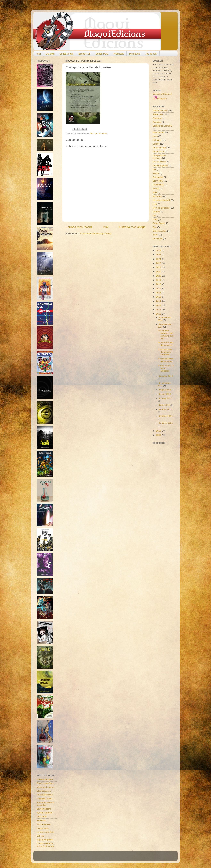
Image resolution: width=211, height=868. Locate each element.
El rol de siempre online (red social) (45, 845)
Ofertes (156, 212)
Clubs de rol (158, 152)
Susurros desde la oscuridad (45, 804)
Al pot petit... (159, 114)
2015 (159, 297)
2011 (159, 314)
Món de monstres (98, 133)
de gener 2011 (166, 423)
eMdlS (156, 173)
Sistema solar (159, 231)
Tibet (155, 235)
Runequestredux (45, 795)
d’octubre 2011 (166, 376)
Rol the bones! (44, 824)
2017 (159, 289)
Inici (39, 54)
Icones (156, 189)
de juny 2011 (165, 394)
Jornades (157, 196)
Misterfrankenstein (45, 787)
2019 (159, 280)
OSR (155, 219)
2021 (159, 272)
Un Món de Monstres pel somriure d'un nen (166, 334)
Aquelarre (157, 118)
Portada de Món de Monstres (166, 360)
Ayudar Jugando (45, 813)
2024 (159, 259)
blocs (155, 136)
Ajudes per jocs (160, 110)
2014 (159, 301)
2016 (159, 293)
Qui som (50, 54)
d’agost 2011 (165, 390)
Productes (119, 54)
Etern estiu (158, 181)
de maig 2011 (165, 398)
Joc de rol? (151, 54)
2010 (159, 431)
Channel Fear (159, 148)
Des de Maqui (159, 162)
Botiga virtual (67, 54)
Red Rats (41, 820)
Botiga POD (102, 54)
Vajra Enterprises (45, 840)
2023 (159, 263)
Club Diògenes (44, 791)
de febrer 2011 (166, 416)
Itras (155, 192)
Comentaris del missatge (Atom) (96, 233)
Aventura (157, 122)
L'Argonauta (42, 828)
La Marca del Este (45, 832)
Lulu (155, 204)
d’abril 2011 (165, 405)
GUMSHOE (158, 185)
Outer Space (159, 223)
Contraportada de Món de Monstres (165, 352)
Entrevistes (158, 177)
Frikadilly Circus (44, 799)
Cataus (156, 144)
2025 (159, 255)
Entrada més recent (79, 227)
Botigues (157, 140)
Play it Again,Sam (45, 783)
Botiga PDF (85, 54)
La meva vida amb (162, 200)
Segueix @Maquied (162, 94)
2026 (159, 250)
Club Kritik (42, 817)
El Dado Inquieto (45, 779)
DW (155, 169)
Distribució (135, 54)
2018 (159, 284)
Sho (155, 227)
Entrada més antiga (132, 227)
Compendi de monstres (159, 157)
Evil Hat (40, 836)
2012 (159, 310)
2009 (159, 435)
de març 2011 (165, 409)
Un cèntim (158, 239)
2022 (159, 267)
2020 (159, 276)
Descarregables (160, 166)
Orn (155, 216)
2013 (159, 305)
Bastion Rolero (44, 809)
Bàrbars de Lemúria (162, 126)
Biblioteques (159, 132)
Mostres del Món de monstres (166, 344)
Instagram (160, 99)
